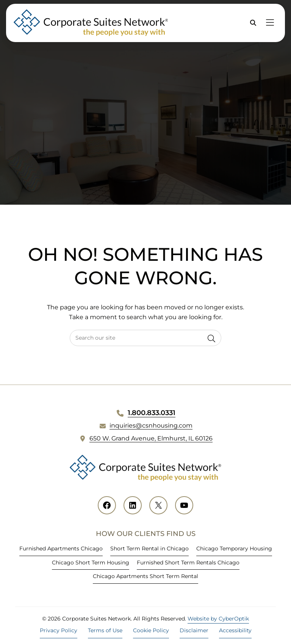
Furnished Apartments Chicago (61, 548)
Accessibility (235, 630)
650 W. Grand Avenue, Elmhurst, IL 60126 (151, 438)
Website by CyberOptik (218, 619)
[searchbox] (145, 338)
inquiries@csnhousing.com (151, 425)
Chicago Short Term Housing (91, 563)
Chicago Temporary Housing (234, 548)
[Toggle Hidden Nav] (270, 23)
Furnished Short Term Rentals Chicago (188, 563)
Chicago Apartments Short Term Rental (145, 576)
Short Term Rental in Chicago (149, 548)
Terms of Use (105, 630)
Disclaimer (194, 630)
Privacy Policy (59, 630)
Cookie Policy (151, 630)
